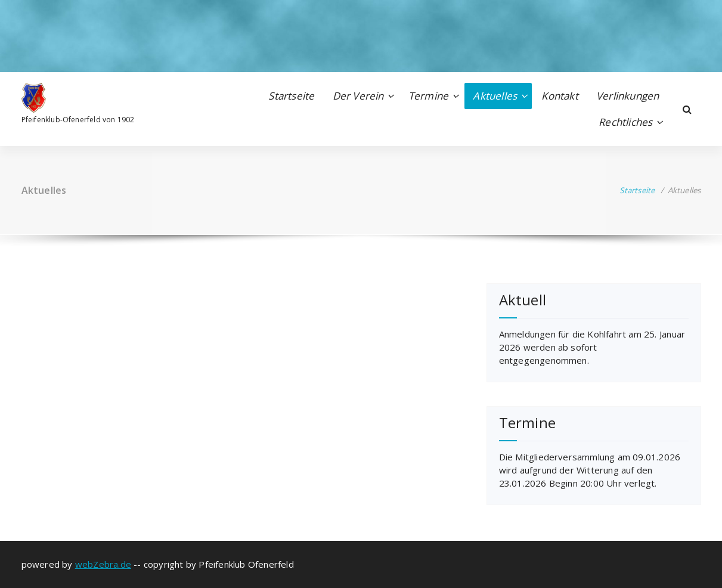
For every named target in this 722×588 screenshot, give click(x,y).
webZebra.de (103, 564)
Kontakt (560, 96)
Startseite (291, 96)
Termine (428, 96)
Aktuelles (495, 96)
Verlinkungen (628, 96)
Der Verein (358, 96)
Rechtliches (625, 122)
